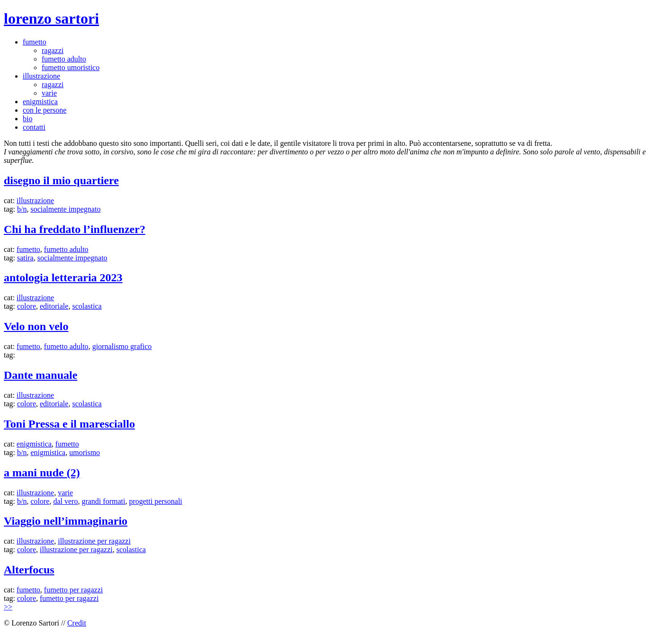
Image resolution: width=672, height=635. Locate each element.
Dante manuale (40, 375)
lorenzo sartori (51, 18)
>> (8, 607)
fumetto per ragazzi (73, 590)
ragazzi (53, 50)
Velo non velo (36, 326)
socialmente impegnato (65, 209)
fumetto (35, 42)
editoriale (54, 306)
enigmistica (40, 102)
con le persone (45, 110)
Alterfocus (29, 570)
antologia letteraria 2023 (63, 277)
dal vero (65, 501)
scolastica (87, 306)
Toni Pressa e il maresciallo (69, 424)
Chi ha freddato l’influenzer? (75, 229)
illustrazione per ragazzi (94, 541)
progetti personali (155, 501)
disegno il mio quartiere (61, 180)
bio (27, 119)
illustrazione (41, 76)
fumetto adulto (64, 59)
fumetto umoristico (71, 67)
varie (49, 93)
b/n (22, 209)
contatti (34, 127)
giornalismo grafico (122, 346)
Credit (77, 623)
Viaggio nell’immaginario (66, 521)
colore (27, 306)
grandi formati (103, 501)
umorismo (85, 452)
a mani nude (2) (42, 473)
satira (25, 258)
